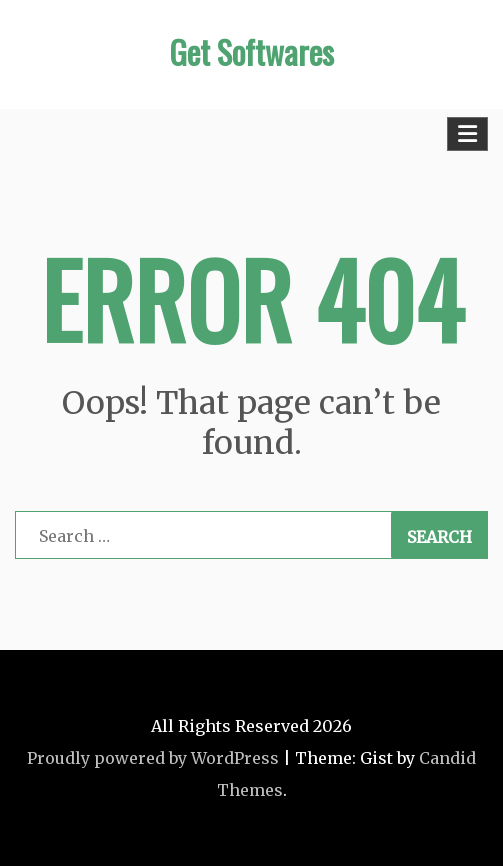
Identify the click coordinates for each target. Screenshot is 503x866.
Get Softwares (251, 51)
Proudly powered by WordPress (153, 758)
